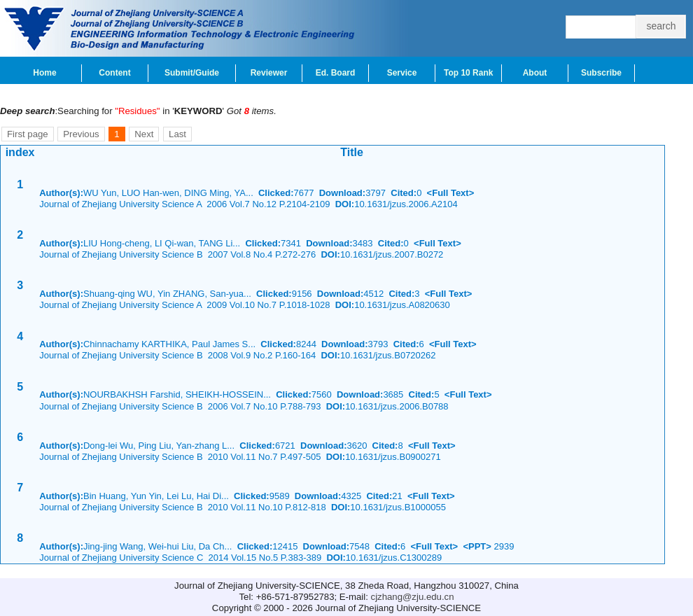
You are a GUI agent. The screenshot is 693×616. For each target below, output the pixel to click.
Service (402, 73)
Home (44, 73)
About (535, 73)
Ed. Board (336, 73)
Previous (81, 134)
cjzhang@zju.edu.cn (413, 597)
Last (177, 134)
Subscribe (601, 73)
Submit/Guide (192, 73)
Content (114, 73)
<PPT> (477, 546)
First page (28, 134)
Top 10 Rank (468, 73)
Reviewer (269, 73)
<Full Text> (451, 193)
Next (144, 134)
